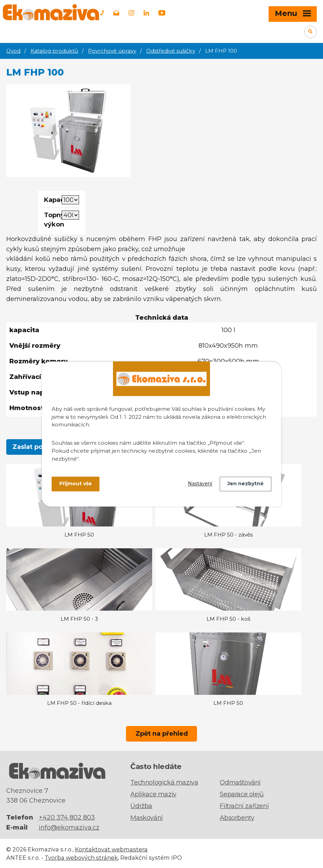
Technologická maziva (164, 782)
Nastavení (200, 484)
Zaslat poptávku (39, 447)
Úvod (13, 51)
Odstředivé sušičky (171, 51)
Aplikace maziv (153, 794)
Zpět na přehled (162, 734)
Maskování (146, 818)
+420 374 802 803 (67, 817)
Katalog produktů (54, 51)
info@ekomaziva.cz (69, 827)
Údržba (141, 806)
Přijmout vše (76, 484)
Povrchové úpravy (112, 51)
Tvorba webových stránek (81, 858)
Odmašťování (240, 782)
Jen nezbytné (246, 484)
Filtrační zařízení (244, 806)
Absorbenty (237, 818)
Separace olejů (242, 794)
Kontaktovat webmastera (111, 849)
